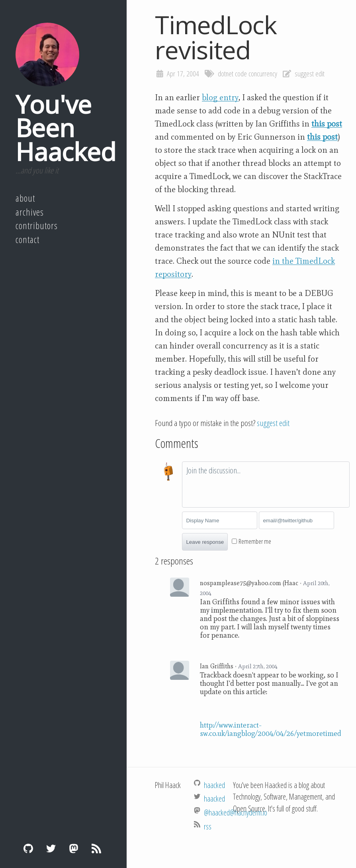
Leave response (205, 542)
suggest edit (310, 74)
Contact (27, 239)
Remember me (255, 541)
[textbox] (266, 485)
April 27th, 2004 (258, 666)
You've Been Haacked (66, 128)
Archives (30, 212)
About (25, 198)
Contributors (37, 226)
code (241, 74)
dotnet (226, 74)
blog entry (220, 97)
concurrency (263, 74)
